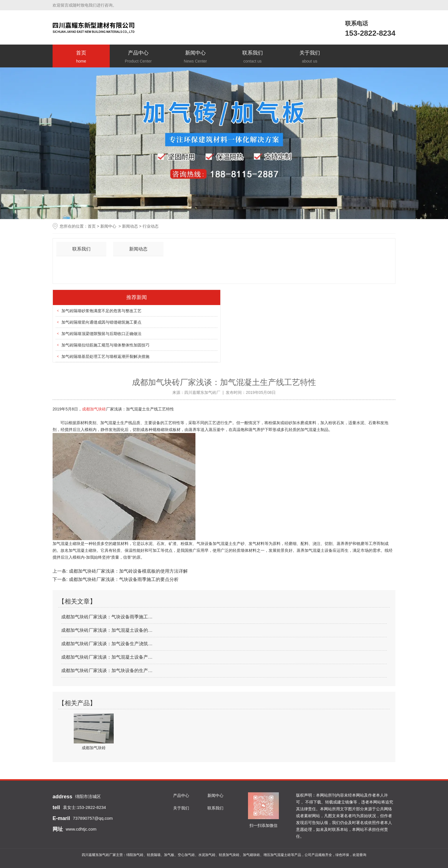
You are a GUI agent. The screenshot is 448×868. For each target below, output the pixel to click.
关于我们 (310, 57)
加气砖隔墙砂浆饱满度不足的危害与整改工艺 (101, 311)
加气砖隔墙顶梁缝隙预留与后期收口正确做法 (101, 334)
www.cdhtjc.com (81, 829)
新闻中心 (195, 57)
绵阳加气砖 (135, 855)
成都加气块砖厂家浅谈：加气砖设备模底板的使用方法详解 (127, 571)
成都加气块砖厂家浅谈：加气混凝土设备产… (107, 657)
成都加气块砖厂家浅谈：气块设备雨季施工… (107, 617)
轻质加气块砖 (229, 855)
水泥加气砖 (207, 855)
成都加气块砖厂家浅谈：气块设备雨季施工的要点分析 (123, 579)
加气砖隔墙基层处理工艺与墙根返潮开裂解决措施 (105, 356)
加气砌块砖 (251, 855)
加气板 (169, 855)
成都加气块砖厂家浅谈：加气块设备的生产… (107, 670)
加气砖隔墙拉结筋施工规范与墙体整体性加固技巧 (105, 345)
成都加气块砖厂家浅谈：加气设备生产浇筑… (107, 644)
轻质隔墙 (154, 855)
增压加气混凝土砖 (277, 855)
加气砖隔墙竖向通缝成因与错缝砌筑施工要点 (101, 322)
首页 (81, 57)
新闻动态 (130, 226)
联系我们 (253, 57)
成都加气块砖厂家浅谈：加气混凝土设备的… (107, 630)
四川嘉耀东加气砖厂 (202, 392)
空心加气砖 (186, 855)
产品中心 (138, 57)
